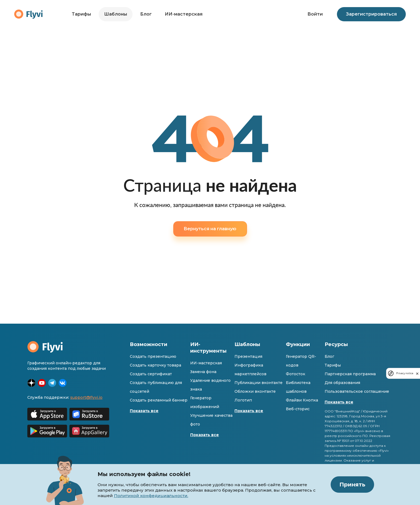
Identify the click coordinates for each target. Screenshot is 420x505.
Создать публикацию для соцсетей (156, 387)
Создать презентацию (153, 356)
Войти (315, 14)
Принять (352, 485)
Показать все (144, 411)
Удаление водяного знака (210, 385)
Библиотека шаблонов (298, 387)
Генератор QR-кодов (301, 361)
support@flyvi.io (86, 397)
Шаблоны (116, 14)
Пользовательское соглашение (357, 391)
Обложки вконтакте (255, 391)
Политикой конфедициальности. (151, 496)
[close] (417, 373)
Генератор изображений (205, 402)
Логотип (243, 400)
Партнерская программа (350, 374)
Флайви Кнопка (302, 400)
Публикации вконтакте (259, 383)
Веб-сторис (298, 409)
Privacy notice (405, 373)
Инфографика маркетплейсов (250, 370)
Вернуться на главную (210, 229)
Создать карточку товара (155, 365)
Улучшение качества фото (211, 420)
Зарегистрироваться (371, 14)
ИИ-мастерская (184, 14)
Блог (146, 14)
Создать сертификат (151, 374)
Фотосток (296, 374)
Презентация (248, 356)
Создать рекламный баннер (159, 400)
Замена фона (203, 372)
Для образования (342, 383)
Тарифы (81, 14)
